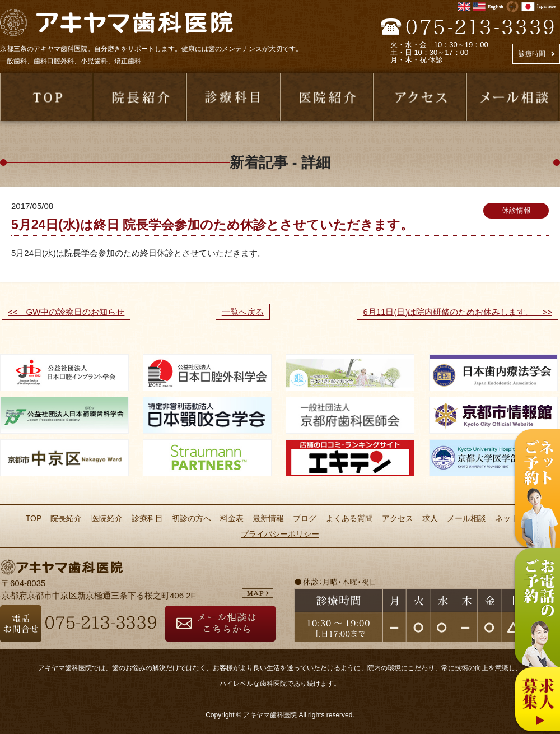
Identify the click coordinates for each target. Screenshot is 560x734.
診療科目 (147, 518)
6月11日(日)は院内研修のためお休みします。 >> (458, 312)
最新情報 (268, 518)
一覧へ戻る (243, 312)
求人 (430, 518)
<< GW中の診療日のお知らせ (66, 312)
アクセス (398, 518)
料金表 (232, 518)
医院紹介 (107, 518)
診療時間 (532, 54)
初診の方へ (192, 518)
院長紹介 (66, 518)
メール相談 (466, 518)
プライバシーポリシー (280, 534)
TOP (34, 518)
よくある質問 (349, 518)
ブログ (305, 518)
